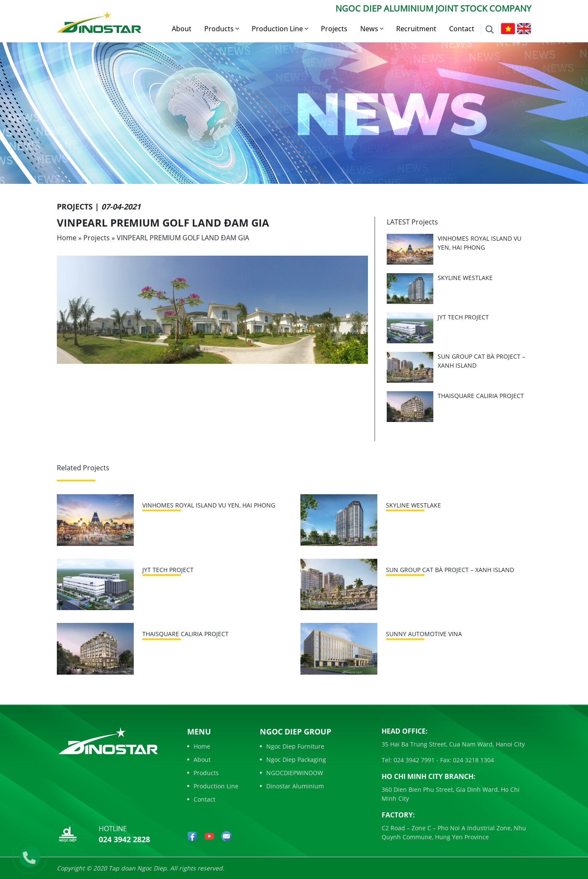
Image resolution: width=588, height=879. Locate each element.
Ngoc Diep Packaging (293, 760)
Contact (462, 29)
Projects (334, 29)
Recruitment (416, 29)
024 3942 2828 (124, 839)
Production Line (280, 29)
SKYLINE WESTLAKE (465, 278)
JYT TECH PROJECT (463, 317)
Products (222, 29)
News (372, 29)
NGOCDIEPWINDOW (291, 773)
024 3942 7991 (413, 760)
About (182, 29)
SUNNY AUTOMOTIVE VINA (424, 634)
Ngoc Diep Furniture (292, 746)
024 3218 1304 (473, 760)
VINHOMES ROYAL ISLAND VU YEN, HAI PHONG (209, 505)
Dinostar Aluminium (292, 786)
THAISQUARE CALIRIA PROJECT (481, 396)
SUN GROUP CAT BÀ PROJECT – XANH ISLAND (450, 570)
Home (67, 238)
